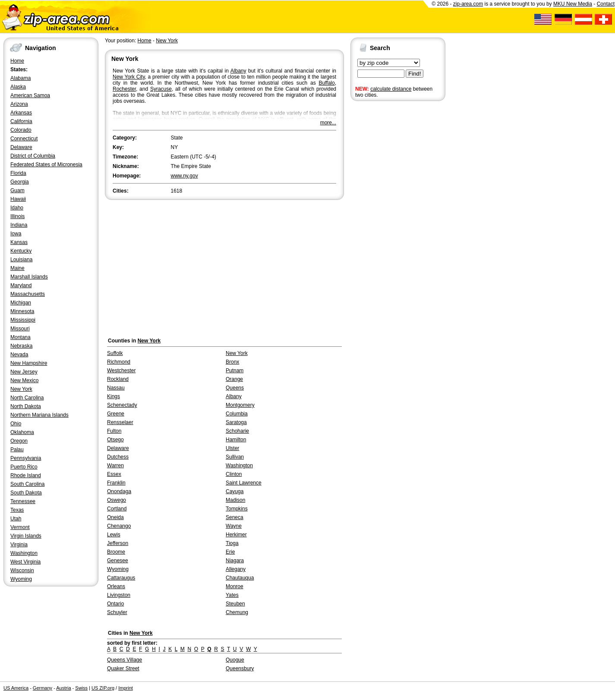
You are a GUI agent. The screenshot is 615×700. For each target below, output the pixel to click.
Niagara (235, 561)
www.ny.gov (184, 176)
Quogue (235, 660)
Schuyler (117, 612)
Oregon (19, 441)
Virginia (19, 545)
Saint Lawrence (244, 483)
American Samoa (30, 95)
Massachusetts (28, 294)
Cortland (117, 509)
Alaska (18, 87)
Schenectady (122, 405)
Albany (238, 71)
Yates (232, 595)
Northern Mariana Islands (39, 415)
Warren (115, 466)
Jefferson (118, 543)
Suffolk (115, 353)
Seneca (235, 517)
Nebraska (21, 346)
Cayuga (235, 491)
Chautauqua (240, 578)
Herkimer (236, 535)
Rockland (118, 379)
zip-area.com (468, 4)
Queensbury (240, 668)
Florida (18, 173)
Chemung (237, 612)
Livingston (119, 595)
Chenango (119, 526)
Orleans (116, 586)
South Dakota (26, 493)
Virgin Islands (26, 536)
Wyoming (21, 579)
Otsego (115, 440)
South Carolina (27, 484)
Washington (24, 553)
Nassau (116, 388)
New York (21, 389)
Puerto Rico (24, 467)
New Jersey (24, 372)
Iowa (16, 234)
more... (328, 123)
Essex (114, 474)
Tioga (232, 543)
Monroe (235, 586)
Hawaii (18, 199)
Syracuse (161, 89)
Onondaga (119, 491)
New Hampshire (29, 363)
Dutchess (118, 457)
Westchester (121, 371)
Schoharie (237, 431)
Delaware (21, 147)
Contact (606, 4)
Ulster (232, 448)
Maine (17, 268)
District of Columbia (33, 156)
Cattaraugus (121, 578)
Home (17, 61)
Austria (63, 688)
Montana (20, 337)
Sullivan (235, 457)
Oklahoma (22, 432)
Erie (230, 552)
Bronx (232, 362)
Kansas (19, 242)
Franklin (116, 483)
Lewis (114, 535)
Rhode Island (26, 475)
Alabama (20, 78)
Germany (43, 688)
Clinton (234, 474)
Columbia (237, 414)
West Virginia (25, 562)
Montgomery (240, 405)
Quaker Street (123, 668)
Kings (114, 396)
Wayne (234, 526)
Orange (234, 379)
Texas (17, 510)
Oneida (115, 517)
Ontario (115, 604)
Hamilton (236, 440)
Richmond (119, 362)
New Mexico (24, 380)
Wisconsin (22, 570)
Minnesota (22, 311)
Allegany (236, 569)
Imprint (126, 688)
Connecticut (24, 139)
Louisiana (21, 260)
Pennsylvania (26, 458)
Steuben (235, 604)
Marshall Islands (29, 277)
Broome (116, 552)
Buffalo (327, 83)
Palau (17, 450)
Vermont (20, 527)
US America (16, 688)
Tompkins (237, 509)
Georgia (20, 182)
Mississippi (23, 320)
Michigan (21, 303)
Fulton (114, 431)
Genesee (118, 561)
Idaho (17, 208)
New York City (129, 77)
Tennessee (23, 501)
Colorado (21, 130)
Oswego (117, 500)
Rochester (124, 89)
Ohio (16, 424)
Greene (116, 414)
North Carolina (27, 398)
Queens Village (125, 660)
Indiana (19, 225)
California (21, 121)
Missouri (20, 329)
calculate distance (391, 89)
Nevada (19, 355)
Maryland (21, 285)
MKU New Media (573, 4)
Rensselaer (120, 422)
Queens (235, 388)
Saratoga (236, 422)
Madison (235, 500)
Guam (17, 190)
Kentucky (21, 251)
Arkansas (21, 113)
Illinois (17, 216)
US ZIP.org (103, 688)
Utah (16, 519)
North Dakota (26, 406)
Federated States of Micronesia (46, 165)
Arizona (19, 104)
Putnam (235, 371)
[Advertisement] (385, 237)
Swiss (81, 688)
